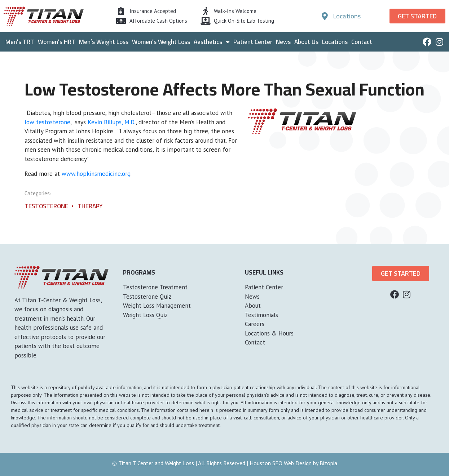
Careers (255, 324)
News (283, 42)
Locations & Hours (269, 333)
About (253, 306)
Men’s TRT (20, 42)
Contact (362, 42)
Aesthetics (212, 42)
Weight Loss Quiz (145, 315)
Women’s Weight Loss (161, 42)
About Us (306, 42)
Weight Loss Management (157, 306)
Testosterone (46, 206)
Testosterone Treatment (155, 287)
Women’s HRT (57, 42)
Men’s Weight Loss (104, 42)
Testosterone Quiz (147, 297)
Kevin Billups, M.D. (112, 122)
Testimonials (261, 315)
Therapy (90, 206)
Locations (335, 42)
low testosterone (47, 122)
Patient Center (253, 42)
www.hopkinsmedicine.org (96, 174)
